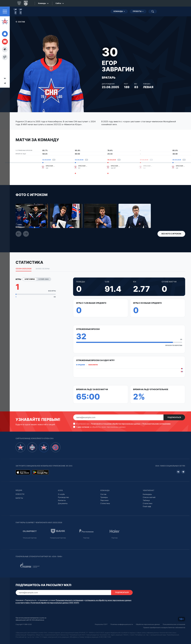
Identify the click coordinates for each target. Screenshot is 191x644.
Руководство (63, 497)
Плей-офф (147, 506)
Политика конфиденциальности (122, 624)
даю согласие (83, 427)
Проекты (137, 11)
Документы (63, 503)
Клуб (60, 490)
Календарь (147, 494)
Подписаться (174, 417)
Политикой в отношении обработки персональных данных (116, 424)
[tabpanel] (100, 340)
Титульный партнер (30, 538)
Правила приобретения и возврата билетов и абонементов (164, 628)
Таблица (146, 500)
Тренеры (104, 497)
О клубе (61, 494)
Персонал (104, 500)
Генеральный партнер (58, 538)
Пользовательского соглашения (69, 600)
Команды (118, 11)
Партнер (86, 538)
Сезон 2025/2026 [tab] (24, 269)
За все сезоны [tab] (43, 269)
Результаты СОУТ (101, 624)
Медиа (19, 490)
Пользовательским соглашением (156, 424)
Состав (20, 22)
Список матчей (149, 497)
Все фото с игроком (171, 234)
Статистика (105, 503)
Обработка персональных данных (148, 624)
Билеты (19, 498)
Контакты (62, 500)
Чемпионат (148, 490)
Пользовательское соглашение (174, 624)
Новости (20, 494)
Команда (105, 490)
